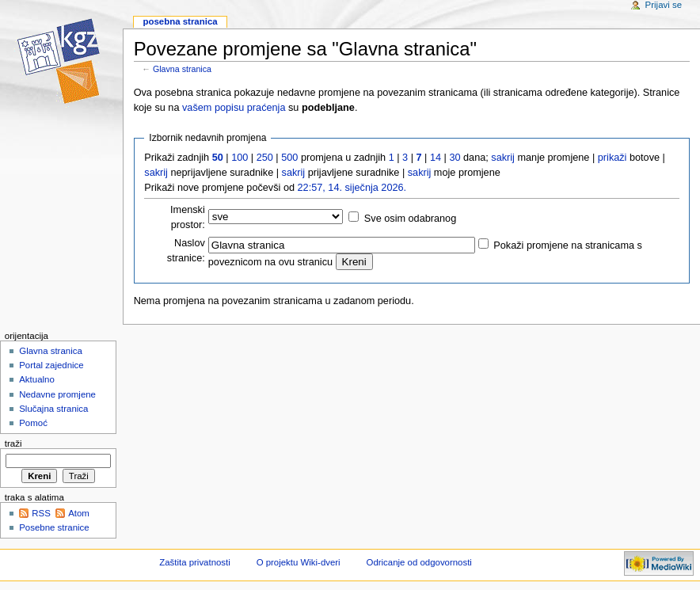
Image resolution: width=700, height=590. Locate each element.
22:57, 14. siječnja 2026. (352, 188)
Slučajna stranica (53, 409)
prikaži (612, 158)
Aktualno (37, 379)
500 (289, 158)
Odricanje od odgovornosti (419, 562)
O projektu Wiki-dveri (299, 562)
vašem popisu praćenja (234, 108)
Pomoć (33, 423)
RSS (41, 513)
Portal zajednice (51, 365)
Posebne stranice (54, 527)
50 (218, 158)
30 (455, 158)
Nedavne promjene (57, 394)
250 (265, 158)
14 (436, 158)
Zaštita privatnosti (195, 562)
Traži (13, 443)
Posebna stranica (180, 21)
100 (240, 158)
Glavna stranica (182, 69)
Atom (79, 513)
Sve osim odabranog (410, 219)
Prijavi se (664, 5)
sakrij (503, 158)
